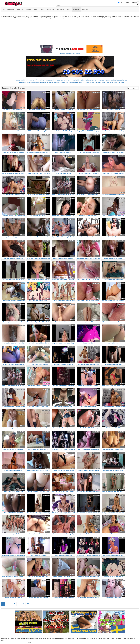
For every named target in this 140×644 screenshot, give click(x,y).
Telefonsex (37, 80)
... (19, 604)
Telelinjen (23, 80)
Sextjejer (102, 80)
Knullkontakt (58, 83)
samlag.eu (35, 643)
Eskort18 (118, 80)
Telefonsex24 (60, 80)
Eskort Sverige (85, 80)
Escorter (52, 83)
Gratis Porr (68, 83)
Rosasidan (107, 80)
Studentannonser (44, 83)
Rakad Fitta (75, 83)
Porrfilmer (88, 83)
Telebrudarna (30, 80)
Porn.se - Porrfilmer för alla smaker (70, 54)
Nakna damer (106, 83)
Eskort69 (28, 83)
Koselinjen (53, 80)
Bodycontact (124, 80)
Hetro (122, 2)
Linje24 (18, 80)
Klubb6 (113, 80)
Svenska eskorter (94, 80)
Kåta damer (121, 83)
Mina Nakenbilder (76, 80)
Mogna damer (114, 83)
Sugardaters (98, 83)
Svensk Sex (81, 83)
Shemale (134, 2)
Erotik (63, 83)
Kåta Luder (22, 83)
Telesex (42, 80)
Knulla (93, 83)
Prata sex (47, 80)
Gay (127, 2)
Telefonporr (67, 80)
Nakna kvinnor (35, 83)
